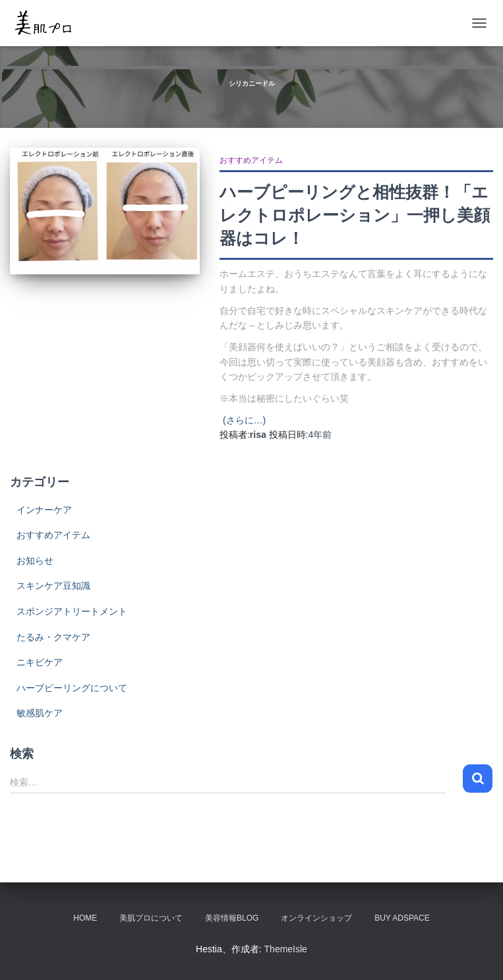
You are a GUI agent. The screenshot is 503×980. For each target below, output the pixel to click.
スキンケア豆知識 (53, 586)
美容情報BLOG (232, 918)
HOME (85, 918)
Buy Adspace (402, 918)
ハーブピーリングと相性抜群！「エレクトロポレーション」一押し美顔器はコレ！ (355, 215)
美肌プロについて (151, 918)
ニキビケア (40, 662)
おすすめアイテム (251, 160)
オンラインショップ (316, 918)
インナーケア (44, 510)
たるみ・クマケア (53, 637)
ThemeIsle (286, 949)
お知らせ (35, 561)
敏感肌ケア (40, 713)
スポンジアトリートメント (72, 611)
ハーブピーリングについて (72, 688)
